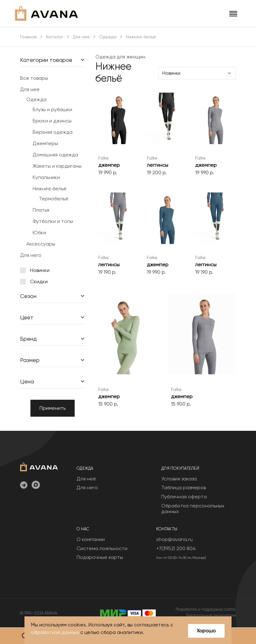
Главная (28, 37)
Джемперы (45, 143)
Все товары (34, 78)
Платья (41, 210)
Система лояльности (102, 548)
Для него (31, 255)
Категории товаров (46, 60)
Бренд (29, 339)
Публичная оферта (184, 497)
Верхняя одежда (53, 132)
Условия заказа (179, 479)
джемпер (109, 165)
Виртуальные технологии (211, 615)
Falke (104, 158)
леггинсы (157, 165)
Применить (53, 408)
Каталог (55, 37)
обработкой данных (55, 632)
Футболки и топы (53, 221)
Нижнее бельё (50, 189)
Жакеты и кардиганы (57, 166)
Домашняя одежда (55, 155)
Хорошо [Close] (206, 631)
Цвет (27, 317)
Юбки (39, 233)
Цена (27, 381)
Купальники (46, 177)
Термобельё (54, 199)
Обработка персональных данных (193, 509)
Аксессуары (41, 244)
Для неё (81, 37)
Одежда (108, 37)
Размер (30, 360)
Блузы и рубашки (52, 109)
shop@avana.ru (174, 539)
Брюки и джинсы (52, 121)
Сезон (28, 296)
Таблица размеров (184, 487)
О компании (91, 539)
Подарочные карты (100, 557)
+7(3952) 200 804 (176, 548)
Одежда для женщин (120, 57)
